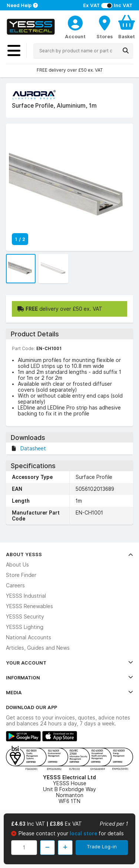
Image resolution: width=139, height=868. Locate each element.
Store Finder (21, 575)
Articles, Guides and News (38, 648)
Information (69, 678)
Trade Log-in (102, 846)
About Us (17, 565)
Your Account (69, 663)
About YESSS (69, 554)
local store (84, 833)
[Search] (126, 50)
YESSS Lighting (25, 627)
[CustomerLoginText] (75, 22)
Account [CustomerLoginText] (75, 36)
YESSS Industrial (26, 596)
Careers (15, 585)
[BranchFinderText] (105, 27)
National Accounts (29, 637)
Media (69, 692)
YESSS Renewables (29, 606)
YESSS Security (25, 617)
